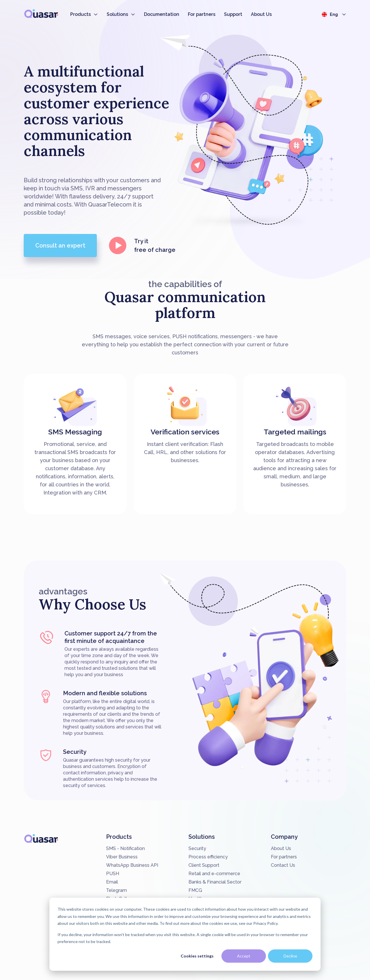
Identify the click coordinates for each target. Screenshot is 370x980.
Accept (244, 956)
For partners (202, 14)
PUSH (113, 874)
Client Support (204, 865)
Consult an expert (60, 246)
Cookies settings (197, 956)
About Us (261, 14)
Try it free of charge (142, 246)
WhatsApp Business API (132, 865)
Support (233, 14)
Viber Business (122, 857)
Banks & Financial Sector (215, 882)
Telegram (116, 890)
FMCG (195, 890)
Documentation (162, 14)
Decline (290, 956)
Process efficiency (208, 857)
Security (197, 848)
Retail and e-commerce (214, 874)
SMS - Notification (125, 848)
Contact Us (283, 865)
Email (112, 882)
